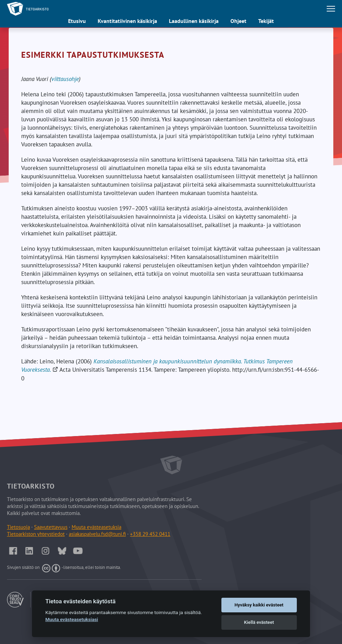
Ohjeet (238, 21)
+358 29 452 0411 (150, 534)
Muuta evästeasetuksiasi (72, 619)
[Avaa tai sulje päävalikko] (331, 9)
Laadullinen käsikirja (194, 21)
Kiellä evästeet (259, 622)
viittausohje (65, 79)
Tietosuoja (18, 527)
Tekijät (266, 21)
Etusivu (77, 21)
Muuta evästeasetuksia (96, 527)
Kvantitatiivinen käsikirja (127, 21)
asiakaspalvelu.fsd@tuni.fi (97, 534)
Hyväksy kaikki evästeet (259, 605)
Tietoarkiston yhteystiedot (36, 534)
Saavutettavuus (51, 527)
